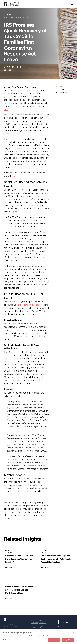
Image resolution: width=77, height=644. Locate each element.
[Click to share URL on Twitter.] (58, 90)
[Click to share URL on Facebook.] (61, 90)
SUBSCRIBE (65, 622)
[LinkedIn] (59, 626)
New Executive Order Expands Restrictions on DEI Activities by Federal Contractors (56, 559)
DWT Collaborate (43, 628)
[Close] (74, 632)
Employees (42, 625)
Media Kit (34, 620)
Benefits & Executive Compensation (16, 18)
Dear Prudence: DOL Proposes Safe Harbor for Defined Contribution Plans (20, 590)
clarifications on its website (29, 305)
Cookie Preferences (9, 640)
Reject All (68, 640)
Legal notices (33, 626)
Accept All (54, 640)
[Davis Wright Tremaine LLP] (12, 4)
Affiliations (34, 623)
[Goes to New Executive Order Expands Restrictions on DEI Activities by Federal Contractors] (44, 568)
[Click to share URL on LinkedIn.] (63, 90)
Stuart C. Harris (14, 67)
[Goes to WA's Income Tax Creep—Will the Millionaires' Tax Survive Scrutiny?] (9, 568)
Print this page (63, 92)
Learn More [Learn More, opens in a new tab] (47, 636)
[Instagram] (63, 626)
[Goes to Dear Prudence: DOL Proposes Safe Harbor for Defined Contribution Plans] (9, 598)
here (40, 106)
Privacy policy (41, 622)
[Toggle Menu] (72, 4)
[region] (38, 637)
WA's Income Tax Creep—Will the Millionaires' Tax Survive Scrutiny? (19, 559)
